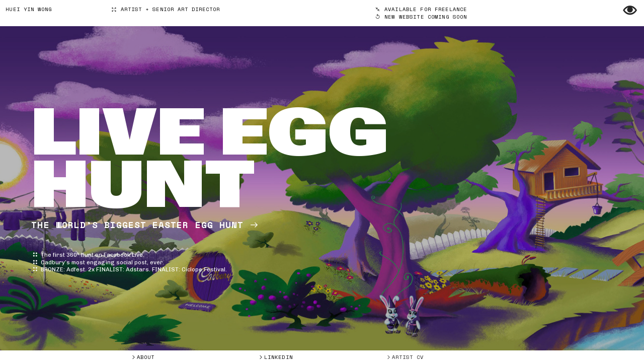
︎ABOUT (143, 357)
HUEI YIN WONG (29, 9)
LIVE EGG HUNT (210, 158)
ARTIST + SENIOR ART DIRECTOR (166, 9)
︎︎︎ (421, 13)
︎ (630, 11)
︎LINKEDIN (275, 357)
